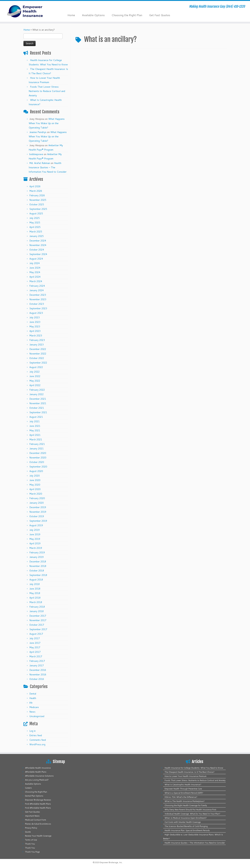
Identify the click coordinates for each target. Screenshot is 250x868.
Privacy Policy (31, 828)
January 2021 (36, 449)
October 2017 (37, 625)
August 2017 (36, 634)
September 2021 (38, 412)
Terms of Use (31, 840)
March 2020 (36, 494)
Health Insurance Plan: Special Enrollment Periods (187, 830)
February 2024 (37, 286)
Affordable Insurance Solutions (39, 776)
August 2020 (36, 471)
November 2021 (38, 403)
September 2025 (38, 209)
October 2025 (37, 204)
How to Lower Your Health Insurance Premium (186, 776)
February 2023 (37, 340)
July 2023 (34, 317)
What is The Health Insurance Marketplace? (185, 801)
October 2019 (37, 516)
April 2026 (35, 186)
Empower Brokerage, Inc (111, 862)
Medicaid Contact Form (36, 820)
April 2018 (35, 598)
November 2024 (38, 245)
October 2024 (37, 250)
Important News (32, 816)
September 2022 (38, 363)
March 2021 (36, 439)
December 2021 (38, 399)
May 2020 (35, 485)
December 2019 (38, 507)
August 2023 (36, 313)
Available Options (93, 15)
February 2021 (37, 444)
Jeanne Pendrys (38, 132)
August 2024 (36, 259)
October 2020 (37, 462)
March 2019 (36, 548)
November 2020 (38, 458)
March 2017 (36, 656)
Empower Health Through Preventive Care (183, 789)
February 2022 (37, 390)
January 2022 (36, 394)
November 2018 (38, 566)
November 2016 (38, 675)
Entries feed (36, 735)
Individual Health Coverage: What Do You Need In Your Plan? (192, 814)
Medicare (34, 707)
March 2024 (36, 281)
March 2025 (36, 232)
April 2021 (35, 435)
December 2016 (38, 670)
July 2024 (34, 263)
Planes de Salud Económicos (38, 824)
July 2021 (34, 421)
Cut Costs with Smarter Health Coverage (183, 822)
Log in (32, 731)
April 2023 (35, 331)
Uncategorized (37, 716)
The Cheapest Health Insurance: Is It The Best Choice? (189, 772)
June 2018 (35, 589)
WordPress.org (37, 744)
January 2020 (36, 503)
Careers (28, 788)
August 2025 (36, 213)
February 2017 (37, 661)
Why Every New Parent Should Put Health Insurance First (190, 810)
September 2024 (38, 254)
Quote (28, 832)
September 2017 (38, 629)
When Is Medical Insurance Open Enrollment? (186, 818)
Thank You (30, 844)
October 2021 (37, 408)
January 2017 (36, 665)
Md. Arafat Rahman (40, 163)
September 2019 (38, 521)
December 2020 (38, 453)
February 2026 (37, 195)
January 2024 (36, 290)
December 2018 (38, 562)
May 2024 (35, 272)
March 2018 (36, 602)
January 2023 (36, 345)
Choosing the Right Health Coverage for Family (186, 805)
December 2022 (38, 349)
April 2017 (35, 652)
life (31, 703)
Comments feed (38, 740)
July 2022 (34, 372)
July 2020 (34, 476)
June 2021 (35, 426)
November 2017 (38, 620)
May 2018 (35, 593)
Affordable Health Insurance (38, 768)
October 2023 (37, 304)
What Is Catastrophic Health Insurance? (183, 785)
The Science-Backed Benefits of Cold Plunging (186, 826)
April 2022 (35, 385)
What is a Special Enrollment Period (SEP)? (184, 793)
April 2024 (35, 277)
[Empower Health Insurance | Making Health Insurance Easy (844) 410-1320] (29, 11)
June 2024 (35, 268)
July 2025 (34, 218)
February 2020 (37, 498)
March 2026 (36, 191)
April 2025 (35, 227)
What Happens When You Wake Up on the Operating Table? (47, 123)
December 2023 (38, 295)
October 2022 (37, 358)
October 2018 (37, 571)
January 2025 (36, 236)
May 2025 (35, 223)
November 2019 (38, 512)
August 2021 (36, 417)
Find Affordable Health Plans (38, 804)
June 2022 (35, 376)
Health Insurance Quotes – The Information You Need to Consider (48, 167)
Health (33, 698)
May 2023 (35, 326)
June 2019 (35, 534)
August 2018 (36, 580)
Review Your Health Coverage (38, 836)
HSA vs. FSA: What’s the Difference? (181, 797)
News (32, 712)
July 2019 (34, 530)
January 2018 (36, 611)
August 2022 (36, 367)
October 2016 (37, 679)
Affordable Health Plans (36, 772)
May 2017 (35, 647)
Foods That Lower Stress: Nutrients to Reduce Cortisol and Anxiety (47, 91)
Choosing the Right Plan (127, 15)
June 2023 (35, 322)
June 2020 (35, 480)
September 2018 (38, 575)
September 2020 (38, 467)
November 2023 (38, 299)
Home (71, 15)
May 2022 (35, 381)
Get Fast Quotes (160, 15)
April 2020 (35, 489)
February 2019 (37, 552)
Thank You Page (32, 852)
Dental (33, 694)
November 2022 (38, 354)
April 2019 (35, 543)
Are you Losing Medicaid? (37, 780)
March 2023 (36, 336)
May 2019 (35, 539)
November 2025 (38, 200)
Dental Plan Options (34, 796)
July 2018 (34, 584)
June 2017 (35, 643)
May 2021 (35, 430)
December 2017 (38, 616)
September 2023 (38, 308)
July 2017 (34, 638)
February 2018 (37, 607)
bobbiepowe (36, 154)
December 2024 (38, 241)
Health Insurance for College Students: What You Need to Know (194, 768)
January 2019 (36, 557)
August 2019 (36, 525)
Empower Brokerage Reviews (38, 800)
